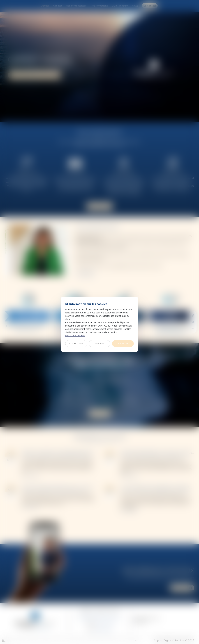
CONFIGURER (76, 344)
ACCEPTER (123, 343)
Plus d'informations (75, 335)
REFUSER (99, 344)
